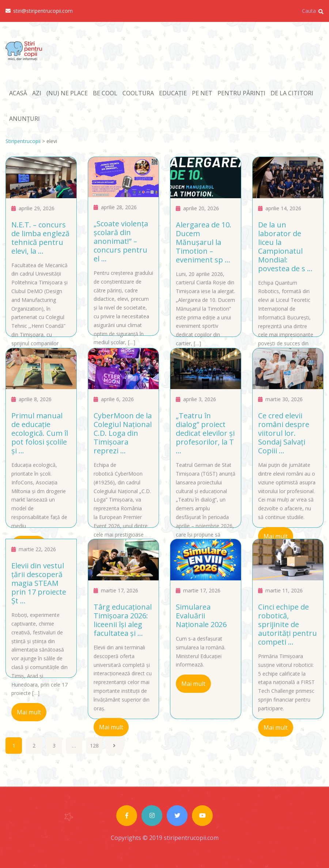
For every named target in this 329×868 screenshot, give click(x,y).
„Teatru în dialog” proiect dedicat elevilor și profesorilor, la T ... (205, 433)
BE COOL (105, 93)
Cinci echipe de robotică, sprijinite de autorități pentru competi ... (288, 624)
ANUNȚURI (24, 119)
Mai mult (276, 536)
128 (94, 746)
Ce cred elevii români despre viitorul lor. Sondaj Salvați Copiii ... (284, 433)
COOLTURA (138, 93)
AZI (37, 93)
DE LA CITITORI (292, 93)
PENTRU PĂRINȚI (241, 93)
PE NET (202, 93)
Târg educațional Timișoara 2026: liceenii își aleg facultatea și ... (123, 620)
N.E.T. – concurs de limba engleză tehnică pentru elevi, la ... (40, 238)
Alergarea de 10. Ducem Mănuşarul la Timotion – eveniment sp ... (204, 242)
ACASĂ (18, 93)
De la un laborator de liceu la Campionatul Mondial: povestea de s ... (285, 247)
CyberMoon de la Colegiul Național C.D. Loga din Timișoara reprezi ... (123, 433)
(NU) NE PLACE (67, 93)
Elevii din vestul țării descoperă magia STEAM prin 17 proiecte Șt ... (39, 583)
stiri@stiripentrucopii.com (39, 11)
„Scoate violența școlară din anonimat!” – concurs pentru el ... (121, 241)
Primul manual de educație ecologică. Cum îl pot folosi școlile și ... (40, 433)
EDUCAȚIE (173, 93)
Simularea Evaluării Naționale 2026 (201, 616)
